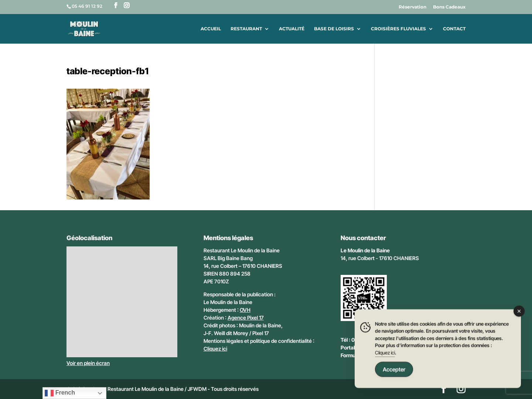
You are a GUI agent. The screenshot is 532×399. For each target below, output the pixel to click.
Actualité (292, 29)
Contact (454, 29)
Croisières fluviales (398, 29)
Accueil (211, 29)
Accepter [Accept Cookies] (394, 370)
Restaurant (246, 29)
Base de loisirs (334, 29)
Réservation (412, 7)
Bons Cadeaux (449, 7)
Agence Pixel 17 (246, 318)
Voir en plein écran (88, 363)
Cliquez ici (215, 349)
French (60, 393)
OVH (245, 310)
